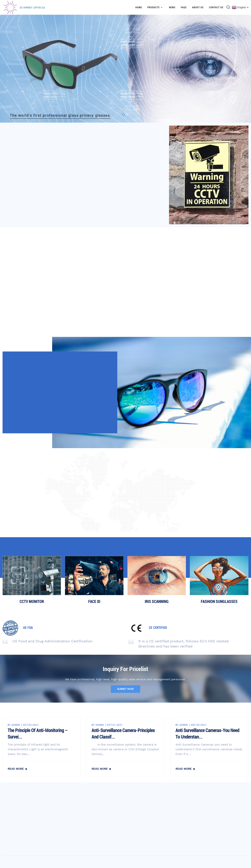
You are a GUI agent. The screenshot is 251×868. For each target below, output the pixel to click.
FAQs (184, 7)
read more (16, 769)
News (172, 7)
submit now (125, 689)
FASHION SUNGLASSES (219, 602)
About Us (198, 7)
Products (156, 7)
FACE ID (94, 602)
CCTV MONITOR (32, 602)
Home (139, 7)
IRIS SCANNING (157, 602)
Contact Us (216, 7)
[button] (124, 115)
